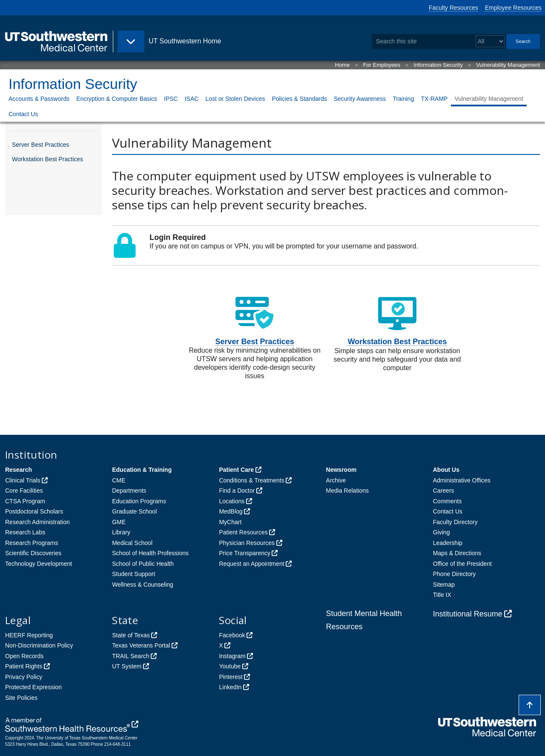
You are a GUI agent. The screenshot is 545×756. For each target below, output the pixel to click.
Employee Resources (513, 8)
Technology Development (39, 564)
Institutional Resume (468, 614)
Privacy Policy (24, 677)
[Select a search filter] (490, 41)
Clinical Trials (23, 480)
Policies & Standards (299, 99)
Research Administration (37, 522)
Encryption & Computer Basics (117, 99)
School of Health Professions (150, 553)
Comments (447, 501)
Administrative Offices (462, 480)
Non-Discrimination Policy (39, 645)
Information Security (438, 65)
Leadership (448, 543)
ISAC (192, 99)
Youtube (230, 666)
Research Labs (25, 532)
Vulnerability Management (508, 65)
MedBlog (231, 511)
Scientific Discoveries (33, 553)
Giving (442, 532)
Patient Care (236, 470)
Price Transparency (245, 553)
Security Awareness (360, 99)
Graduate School (134, 511)
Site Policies (21, 698)
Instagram (232, 656)
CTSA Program (25, 501)
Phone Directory (454, 574)
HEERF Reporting (29, 635)
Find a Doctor (237, 491)
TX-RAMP (434, 99)
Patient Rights (24, 666)
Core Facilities (24, 491)
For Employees (382, 65)
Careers (444, 491)
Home (343, 65)
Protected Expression (33, 687)
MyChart (230, 522)
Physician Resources (247, 543)
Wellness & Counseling (143, 585)
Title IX (442, 595)
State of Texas (131, 635)
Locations (232, 501)
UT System (127, 666)
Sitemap (444, 585)
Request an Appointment (251, 564)
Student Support (133, 574)
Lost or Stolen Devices (235, 99)
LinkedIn (230, 687)
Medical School (132, 543)
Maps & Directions (457, 553)
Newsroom (341, 470)
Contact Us (23, 114)
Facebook (232, 635)
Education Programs (139, 501)
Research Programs (32, 543)
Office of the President (462, 564)
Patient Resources (243, 532)
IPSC (171, 99)
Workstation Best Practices (47, 159)
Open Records (24, 656)
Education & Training (142, 470)
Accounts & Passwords (39, 99)
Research (19, 470)
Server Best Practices (41, 145)
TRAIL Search (131, 656)
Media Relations (347, 491)
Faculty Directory (455, 522)
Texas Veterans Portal (141, 645)
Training (403, 99)
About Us (446, 470)
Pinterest (231, 677)
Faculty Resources (453, 8)
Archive (336, 480)
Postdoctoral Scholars (34, 511)
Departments (129, 491)
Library (121, 532)
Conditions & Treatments (251, 480)
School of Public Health (143, 564)
